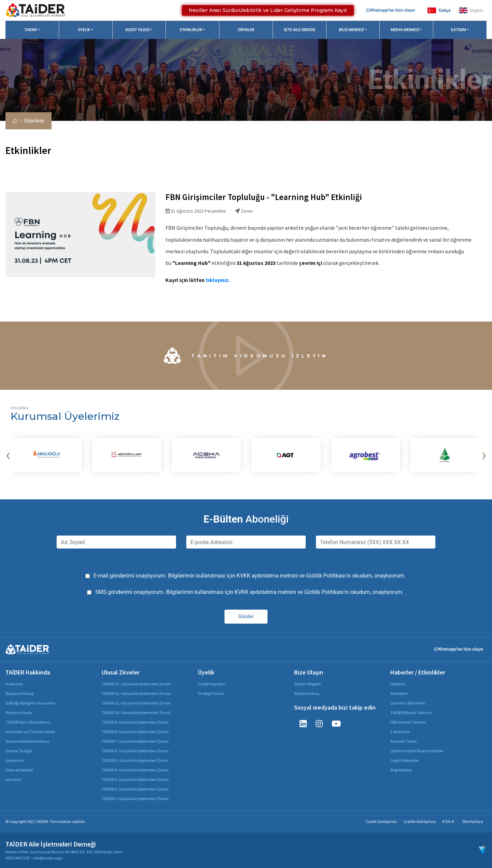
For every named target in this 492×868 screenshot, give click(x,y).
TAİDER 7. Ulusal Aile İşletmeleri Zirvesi (135, 741)
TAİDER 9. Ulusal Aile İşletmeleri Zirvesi (135, 722)
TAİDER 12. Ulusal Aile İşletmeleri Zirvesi (136, 693)
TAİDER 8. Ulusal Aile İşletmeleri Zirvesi (135, 732)
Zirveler (246, 30)
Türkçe (439, 10)
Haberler (398, 684)
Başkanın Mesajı (20, 693)
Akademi (13, 779)
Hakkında (14, 684)
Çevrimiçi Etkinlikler (408, 703)
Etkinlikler (34, 121)
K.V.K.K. (449, 821)
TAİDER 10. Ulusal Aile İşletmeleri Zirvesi (136, 713)
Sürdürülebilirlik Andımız (27, 741)
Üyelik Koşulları (211, 684)
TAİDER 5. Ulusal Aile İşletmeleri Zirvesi (135, 760)
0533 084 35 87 (18, 858)
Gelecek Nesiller (19, 770)
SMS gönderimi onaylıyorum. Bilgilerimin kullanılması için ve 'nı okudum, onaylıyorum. (249, 592)
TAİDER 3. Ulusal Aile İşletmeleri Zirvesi (135, 779)
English (471, 10)
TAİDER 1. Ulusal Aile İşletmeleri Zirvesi (135, 799)
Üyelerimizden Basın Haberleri (417, 751)
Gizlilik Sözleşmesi (420, 821)
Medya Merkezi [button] (405, 30)
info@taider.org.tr (48, 858)
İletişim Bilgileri (307, 684)
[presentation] (8, 455)
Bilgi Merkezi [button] (351, 30)
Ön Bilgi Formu (211, 693)
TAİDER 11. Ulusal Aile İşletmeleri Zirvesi (136, 703)
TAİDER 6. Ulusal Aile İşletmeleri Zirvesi (135, 751)
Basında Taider (404, 741)
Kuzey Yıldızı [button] (137, 30)
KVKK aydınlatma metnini (267, 576)
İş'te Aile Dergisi (300, 30)
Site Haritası (473, 821)
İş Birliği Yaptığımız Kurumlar (30, 703)
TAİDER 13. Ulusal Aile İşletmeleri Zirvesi (136, 684)
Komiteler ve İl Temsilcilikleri (30, 732)
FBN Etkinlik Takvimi (408, 722)
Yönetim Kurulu (19, 713)
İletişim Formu (307, 693)
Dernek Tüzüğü (19, 751)
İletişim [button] (459, 30)
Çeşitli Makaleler (405, 760)
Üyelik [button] (84, 30)
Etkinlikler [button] (191, 30)
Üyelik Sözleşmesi (381, 821)
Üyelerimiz (15, 760)
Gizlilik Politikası (326, 576)
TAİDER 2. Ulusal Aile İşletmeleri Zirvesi (135, 789)
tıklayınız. (217, 280)
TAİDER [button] (31, 30)
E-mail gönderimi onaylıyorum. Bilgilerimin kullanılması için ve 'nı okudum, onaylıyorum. (250, 576)
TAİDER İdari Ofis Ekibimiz (28, 722)
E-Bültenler (400, 732)
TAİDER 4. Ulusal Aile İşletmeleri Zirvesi (135, 770)
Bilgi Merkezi (401, 770)
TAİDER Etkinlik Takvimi (411, 713)
